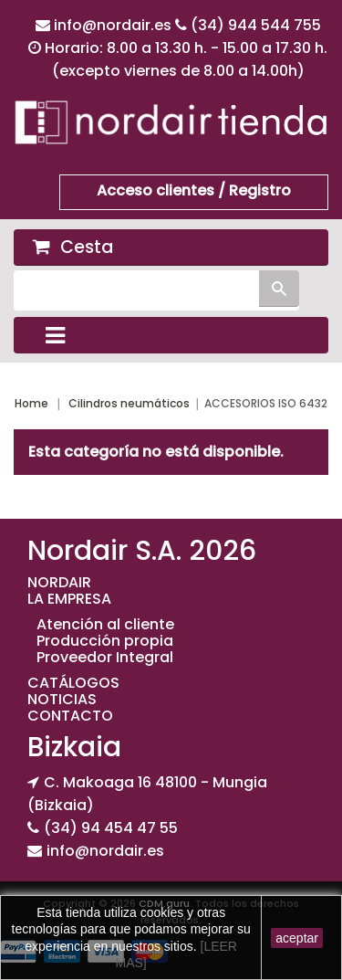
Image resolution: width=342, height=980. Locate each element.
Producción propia (105, 641)
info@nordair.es (114, 25)
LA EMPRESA (69, 599)
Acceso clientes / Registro (194, 190)
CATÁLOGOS (73, 683)
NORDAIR (59, 582)
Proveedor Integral (105, 657)
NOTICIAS (62, 699)
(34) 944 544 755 (256, 25)
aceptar (297, 938)
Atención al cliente (105, 624)
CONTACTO (70, 716)
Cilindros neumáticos (129, 403)
